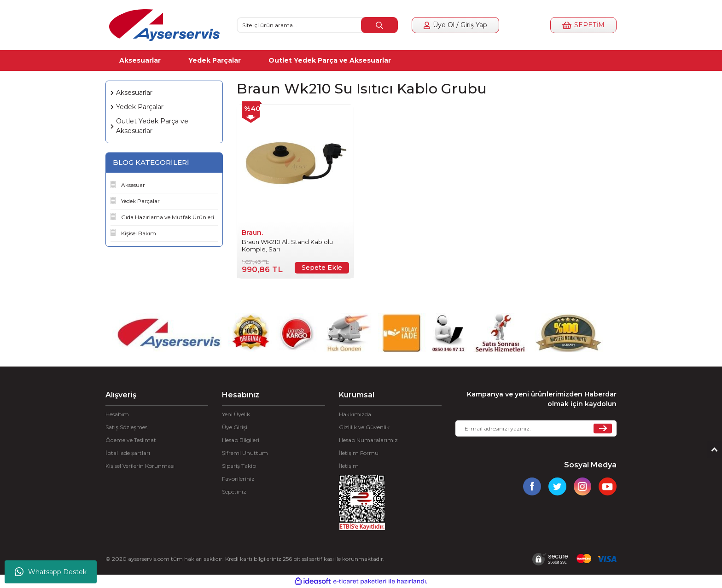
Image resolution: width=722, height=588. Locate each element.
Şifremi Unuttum (245, 453)
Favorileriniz (238, 479)
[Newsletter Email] (536, 428)
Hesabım (117, 414)
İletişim (349, 466)
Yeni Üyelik (236, 414)
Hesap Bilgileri (241, 440)
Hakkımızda (355, 414)
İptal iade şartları (128, 453)
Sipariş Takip (239, 466)
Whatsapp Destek (51, 572)
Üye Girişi (235, 427)
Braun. (252, 233)
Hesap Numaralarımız (368, 440)
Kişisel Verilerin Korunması (140, 466)
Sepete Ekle (322, 268)
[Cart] (583, 25)
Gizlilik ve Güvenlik (364, 427)
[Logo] (164, 25)
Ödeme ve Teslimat (131, 440)
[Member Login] (455, 25)
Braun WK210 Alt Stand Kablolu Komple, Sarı (287, 245)
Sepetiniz (234, 492)
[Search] (317, 25)
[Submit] (603, 428)
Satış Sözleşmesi (127, 427)
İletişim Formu (359, 453)
